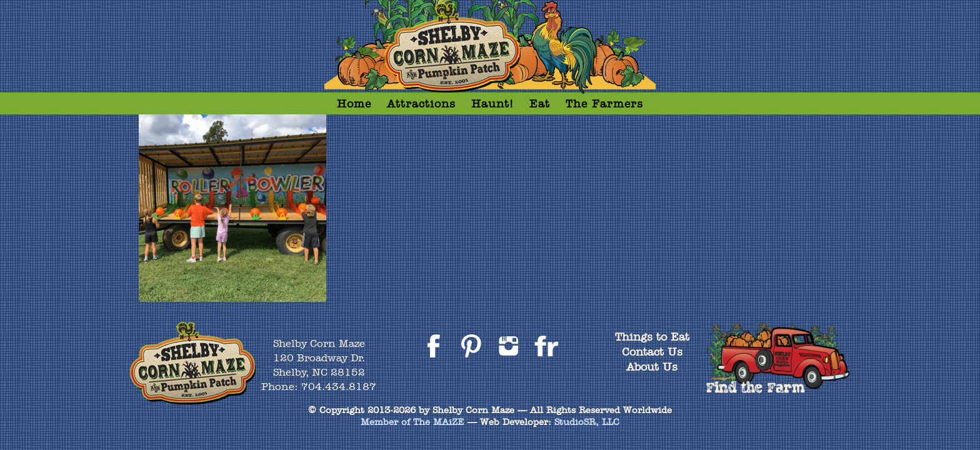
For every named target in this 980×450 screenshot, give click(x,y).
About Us (652, 367)
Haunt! (492, 103)
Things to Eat (652, 337)
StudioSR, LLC (587, 422)
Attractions (421, 103)
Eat (540, 103)
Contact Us (652, 352)
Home (354, 103)
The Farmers (604, 103)
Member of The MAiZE (412, 422)
